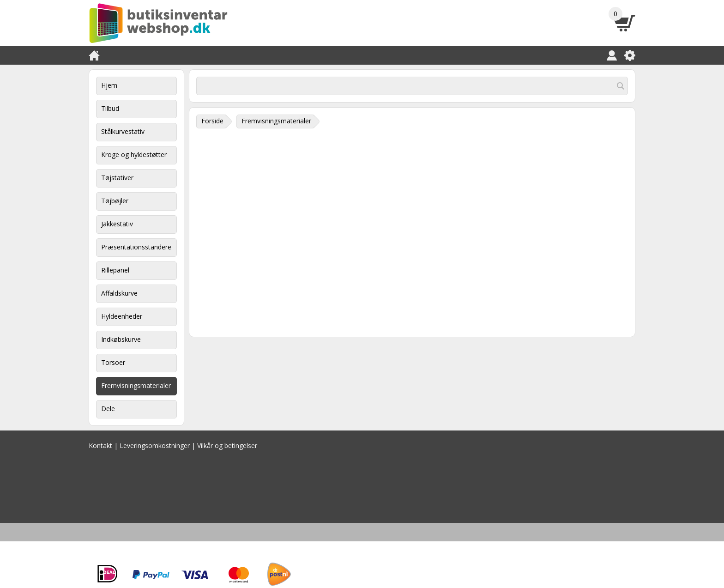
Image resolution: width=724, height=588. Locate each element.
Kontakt (100, 446)
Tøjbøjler (115, 201)
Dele (108, 409)
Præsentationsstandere (136, 247)
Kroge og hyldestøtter (134, 155)
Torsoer (113, 362)
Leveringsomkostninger (155, 446)
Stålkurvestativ (123, 131)
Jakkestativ (117, 224)
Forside (212, 121)
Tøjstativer (117, 178)
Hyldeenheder (122, 316)
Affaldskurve (119, 293)
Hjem (109, 85)
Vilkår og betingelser (227, 446)
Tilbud (110, 108)
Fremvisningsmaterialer (136, 385)
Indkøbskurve (121, 339)
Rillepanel (115, 270)
